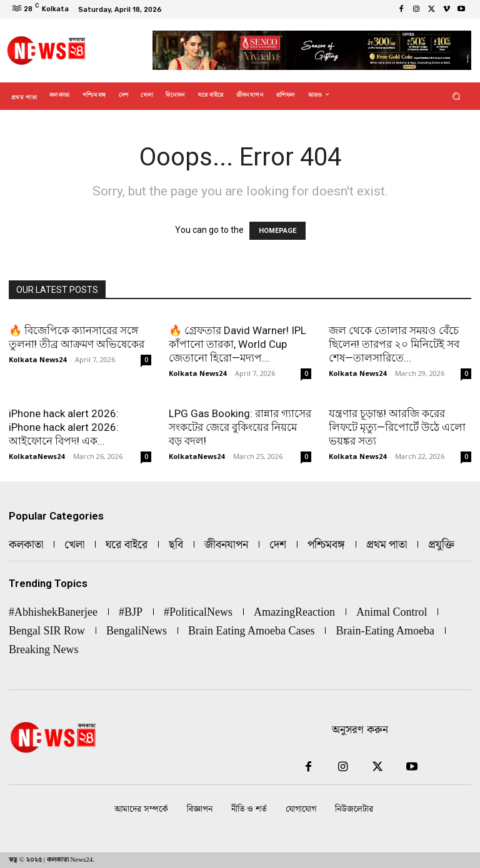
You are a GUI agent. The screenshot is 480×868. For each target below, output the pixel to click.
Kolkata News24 (37, 359)
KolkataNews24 (37, 456)
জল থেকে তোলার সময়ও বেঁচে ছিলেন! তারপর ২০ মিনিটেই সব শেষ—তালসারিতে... (394, 344)
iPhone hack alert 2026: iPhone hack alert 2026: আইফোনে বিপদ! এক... (64, 427)
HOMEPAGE (277, 231)
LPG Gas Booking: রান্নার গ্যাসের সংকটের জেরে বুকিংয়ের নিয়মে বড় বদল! (240, 427)
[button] (457, 96)
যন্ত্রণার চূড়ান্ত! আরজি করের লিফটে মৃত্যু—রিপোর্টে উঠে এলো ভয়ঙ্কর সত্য (397, 427)
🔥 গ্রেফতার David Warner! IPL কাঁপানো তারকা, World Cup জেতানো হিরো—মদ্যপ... (237, 344)
